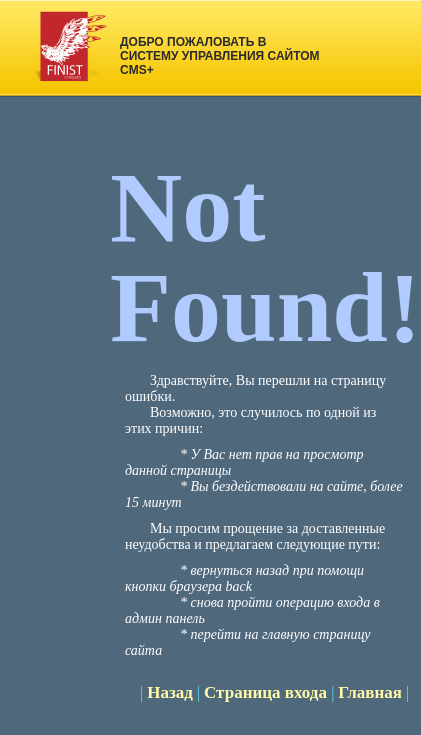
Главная (370, 692)
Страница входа (267, 692)
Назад (170, 692)
